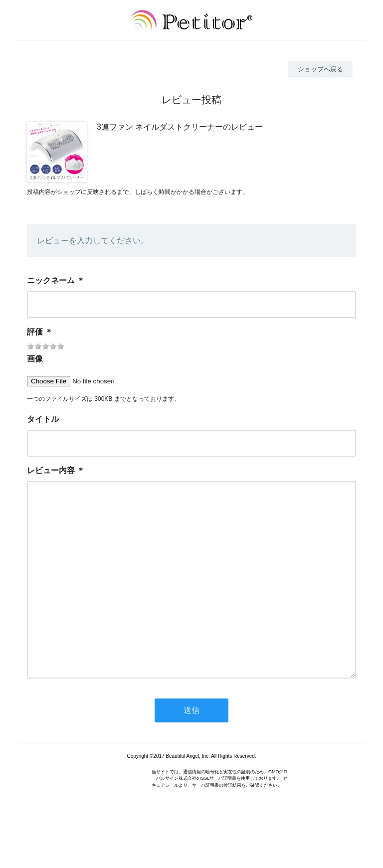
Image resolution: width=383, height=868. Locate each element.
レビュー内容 (51, 470)
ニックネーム (51, 280)
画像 (35, 359)
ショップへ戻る (320, 69)
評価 (35, 332)
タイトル (43, 419)
